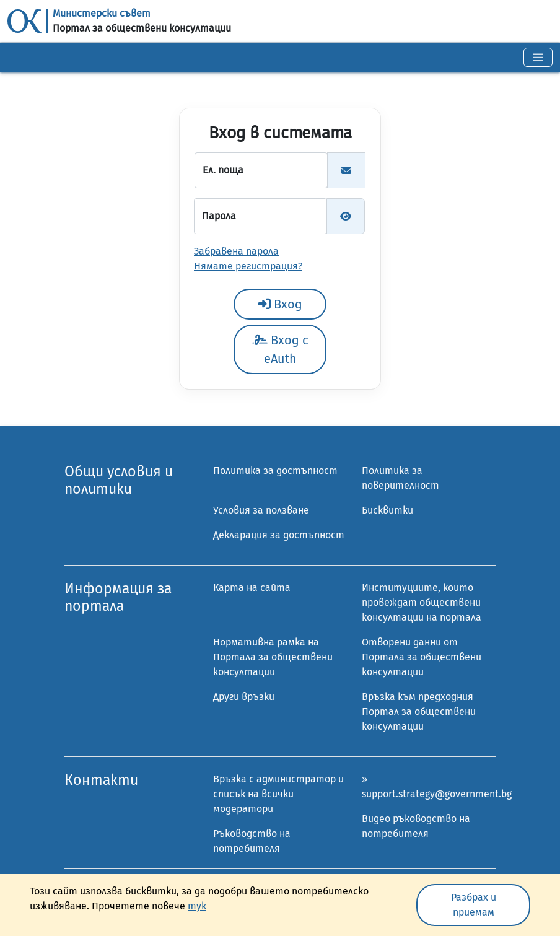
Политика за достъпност (275, 470)
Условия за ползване (261, 510)
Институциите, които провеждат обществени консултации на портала (422, 602)
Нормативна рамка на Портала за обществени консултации (273, 657)
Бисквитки (387, 510)
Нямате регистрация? (248, 266)
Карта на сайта (252, 588)
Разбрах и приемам (474, 905)
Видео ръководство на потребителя (416, 826)
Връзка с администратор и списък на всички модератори (278, 794)
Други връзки (244, 697)
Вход (280, 304)
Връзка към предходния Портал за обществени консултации (419, 711)
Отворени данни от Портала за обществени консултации (422, 657)
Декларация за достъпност (279, 535)
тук (197, 906)
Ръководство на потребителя (252, 841)
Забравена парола (236, 251)
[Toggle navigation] (538, 57)
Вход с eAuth (280, 349)
